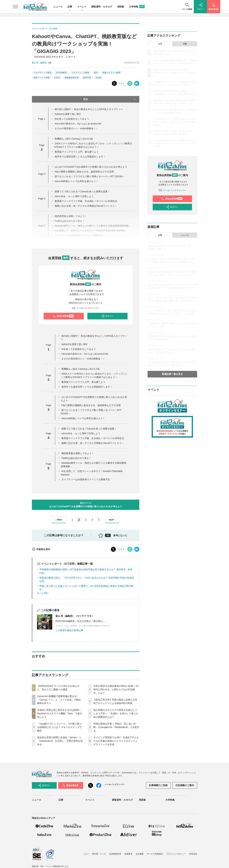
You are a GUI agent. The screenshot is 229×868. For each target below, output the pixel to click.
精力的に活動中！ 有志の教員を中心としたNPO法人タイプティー (89, 109)
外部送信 (193, 854)
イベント (82, 7)
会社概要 (140, 854)
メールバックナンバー (86, 308)
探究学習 (87, 78)
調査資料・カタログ (102, 7)
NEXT (113, 520)
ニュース (58, 7)
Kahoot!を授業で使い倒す (68, 114)
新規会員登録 (63, 316)
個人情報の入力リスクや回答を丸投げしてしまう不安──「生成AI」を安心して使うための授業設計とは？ (116, 713)
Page (42, 119)
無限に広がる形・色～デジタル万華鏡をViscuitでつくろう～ (86, 206)
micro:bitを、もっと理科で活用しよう (74, 196)
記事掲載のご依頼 (158, 785)
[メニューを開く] (15, 7)
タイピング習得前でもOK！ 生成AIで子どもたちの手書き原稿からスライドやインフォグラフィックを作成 (116, 741)
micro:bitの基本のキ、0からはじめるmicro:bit (78, 124)
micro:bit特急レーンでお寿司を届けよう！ (76, 181)
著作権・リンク (99, 854)
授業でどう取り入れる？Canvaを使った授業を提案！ (82, 191)
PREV (58, 520)
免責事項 (128, 854)
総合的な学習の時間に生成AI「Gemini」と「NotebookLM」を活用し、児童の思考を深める (60, 741)
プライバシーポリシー (176, 854)
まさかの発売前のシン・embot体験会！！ (76, 128)
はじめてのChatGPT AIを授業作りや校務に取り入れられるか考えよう (91, 167)
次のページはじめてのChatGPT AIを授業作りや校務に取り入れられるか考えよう (86, 505)
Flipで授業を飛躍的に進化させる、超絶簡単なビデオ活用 (84, 172)
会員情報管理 (115, 854)
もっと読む (43, 593)
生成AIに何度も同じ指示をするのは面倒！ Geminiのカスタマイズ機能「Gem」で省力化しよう (60, 713)
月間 (185, 44)
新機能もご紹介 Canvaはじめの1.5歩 (74, 139)
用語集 (121, 7)
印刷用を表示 (41, 549)
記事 (70, 7)
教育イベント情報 (41, 78)
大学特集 (137, 7)
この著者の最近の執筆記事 (69, 630)
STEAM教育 (61, 73)
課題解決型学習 (72, 78)
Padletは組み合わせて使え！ (76, 458)
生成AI (99, 78)
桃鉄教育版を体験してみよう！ (78, 453)
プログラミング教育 (42, 73)
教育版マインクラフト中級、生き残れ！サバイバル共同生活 (86, 201)
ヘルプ (86, 854)
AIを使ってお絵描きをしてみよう (72, 119)
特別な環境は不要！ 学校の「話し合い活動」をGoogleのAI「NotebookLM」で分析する (116, 727)
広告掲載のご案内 (185, 785)
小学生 (57, 78)
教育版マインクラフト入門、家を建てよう (77, 152)
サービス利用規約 (155, 854)
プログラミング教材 (80, 73)
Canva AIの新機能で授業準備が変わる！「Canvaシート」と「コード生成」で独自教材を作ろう (59, 700)
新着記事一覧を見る (172, 374)
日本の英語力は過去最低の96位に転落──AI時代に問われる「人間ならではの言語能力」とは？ (116, 689)
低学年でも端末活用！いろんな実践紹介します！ (80, 157)
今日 (160, 44)
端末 (96, 73)
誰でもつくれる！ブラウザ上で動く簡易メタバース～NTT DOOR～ (90, 176)
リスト (122, 83)
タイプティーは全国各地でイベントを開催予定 (86, 479)
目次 (110, 99)
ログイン (107, 316)
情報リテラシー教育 (111, 73)
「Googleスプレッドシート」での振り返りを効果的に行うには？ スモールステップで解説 (59, 727)
